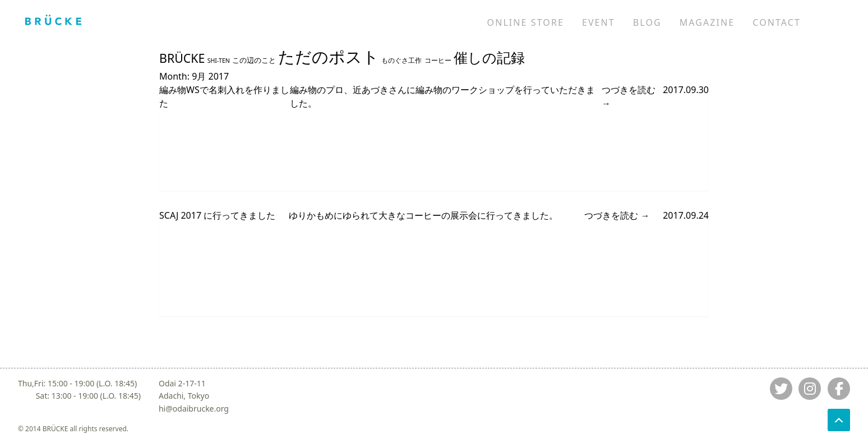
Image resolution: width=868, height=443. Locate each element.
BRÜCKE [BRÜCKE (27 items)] (182, 58)
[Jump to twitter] (781, 389)
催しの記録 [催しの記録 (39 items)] (489, 57)
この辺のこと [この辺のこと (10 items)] (254, 60)
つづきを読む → (629, 96)
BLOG (647, 22)
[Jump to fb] (839, 389)
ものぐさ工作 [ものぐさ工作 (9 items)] (401, 60)
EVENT (599, 22)
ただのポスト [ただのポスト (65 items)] (329, 57)
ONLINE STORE (526, 22)
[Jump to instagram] (810, 389)
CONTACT (777, 22)
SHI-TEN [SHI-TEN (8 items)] (219, 61)
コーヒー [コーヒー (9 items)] (438, 60)
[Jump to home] (53, 20)
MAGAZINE (707, 22)
